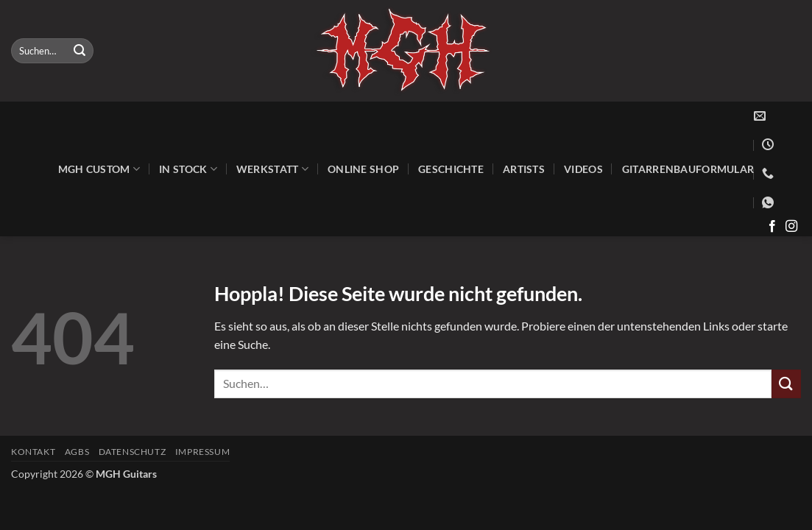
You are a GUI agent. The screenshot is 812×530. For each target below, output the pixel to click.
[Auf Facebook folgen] (772, 227)
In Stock (188, 169)
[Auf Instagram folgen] (791, 227)
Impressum (203, 452)
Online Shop (363, 169)
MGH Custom (99, 169)
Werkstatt (272, 169)
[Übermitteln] (80, 51)
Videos (583, 169)
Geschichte (451, 169)
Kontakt (33, 452)
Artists (524, 169)
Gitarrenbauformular (688, 169)
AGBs (77, 452)
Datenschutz (133, 452)
